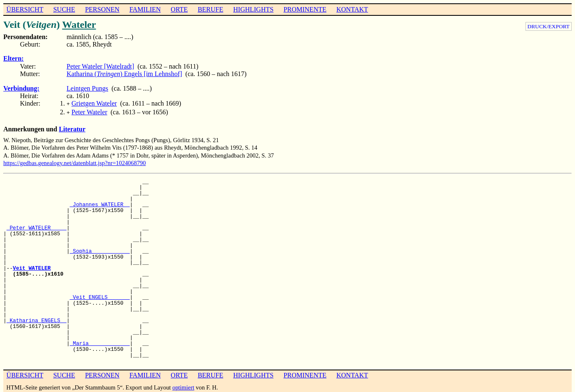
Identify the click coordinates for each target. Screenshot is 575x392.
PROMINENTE (305, 9)
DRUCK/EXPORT (549, 26)
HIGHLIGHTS (254, 9)
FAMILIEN (145, 9)
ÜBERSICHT (25, 9)
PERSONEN (102, 9)
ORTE (179, 9)
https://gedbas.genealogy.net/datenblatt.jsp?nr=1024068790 (75, 161)
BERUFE (210, 9)
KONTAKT (352, 9)
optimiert (183, 386)
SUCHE (64, 9)
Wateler (79, 25)
